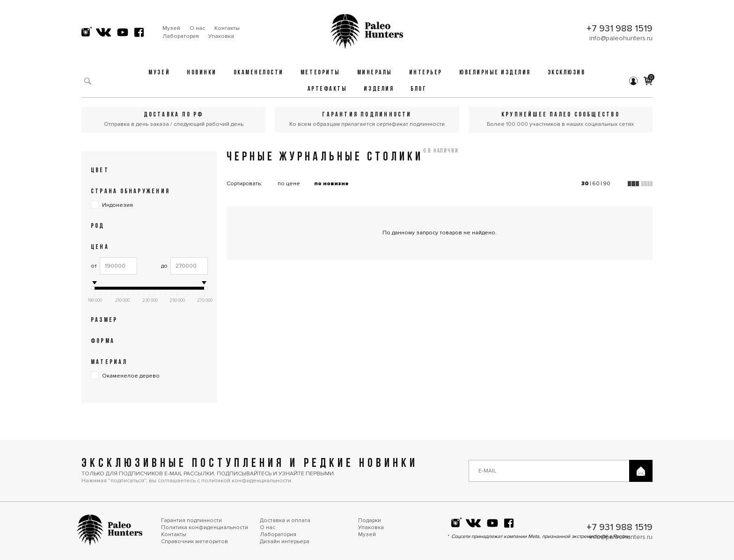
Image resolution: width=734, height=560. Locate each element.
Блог (418, 89)
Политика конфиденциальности (205, 527)
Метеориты (320, 73)
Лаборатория (181, 36)
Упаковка (221, 36)
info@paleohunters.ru (621, 38)
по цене (289, 184)
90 (607, 184)
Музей (171, 28)
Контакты (227, 28)
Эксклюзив (567, 73)
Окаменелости (259, 73)
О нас (197, 28)
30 (585, 184)
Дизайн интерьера (285, 542)
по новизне (331, 184)
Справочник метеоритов (195, 542)
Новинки (202, 73)
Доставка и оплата (285, 520)
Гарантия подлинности (191, 520)
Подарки (370, 520)
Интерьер (426, 73)
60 (596, 184)
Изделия (379, 89)
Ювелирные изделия (495, 73)
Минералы (375, 73)
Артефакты (327, 89)
